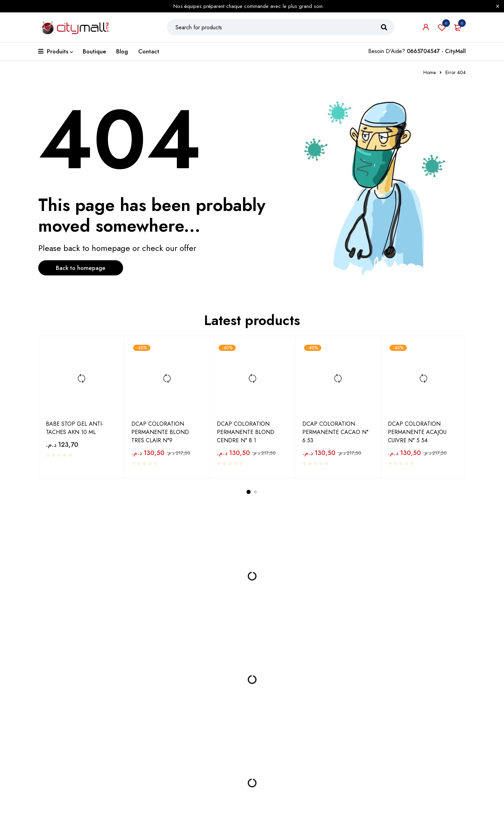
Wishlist (442, 30)
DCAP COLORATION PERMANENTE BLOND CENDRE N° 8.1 (246, 437)
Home (430, 77)
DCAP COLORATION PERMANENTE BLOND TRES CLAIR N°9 (160, 437)
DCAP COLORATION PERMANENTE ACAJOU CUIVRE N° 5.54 (417, 437)
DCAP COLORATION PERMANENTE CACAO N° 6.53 (335, 437)
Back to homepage (85, 273)
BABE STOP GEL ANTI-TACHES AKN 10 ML (75, 432)
